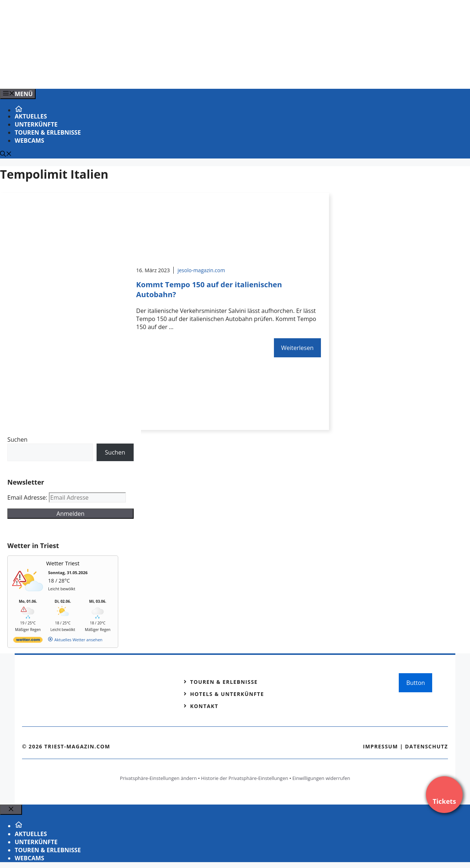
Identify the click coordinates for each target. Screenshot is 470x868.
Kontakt (204, 706)
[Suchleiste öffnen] (6, 154)
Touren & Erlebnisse (48, 132)
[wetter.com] (28, 641)
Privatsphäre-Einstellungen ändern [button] (158, 778)
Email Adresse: (28, 497)
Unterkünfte (36, 124)
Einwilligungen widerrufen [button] (321, 778)
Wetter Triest (63, 563)
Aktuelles (31, 116)
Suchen (17, 440)
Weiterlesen (297, 348)
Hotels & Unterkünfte (227, 694)
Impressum (380, 746)
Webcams (29, 141)
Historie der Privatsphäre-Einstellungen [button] (245, 778)
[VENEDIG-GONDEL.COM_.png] (148, 75)
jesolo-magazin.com (201, 270)
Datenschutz (426, 746)
